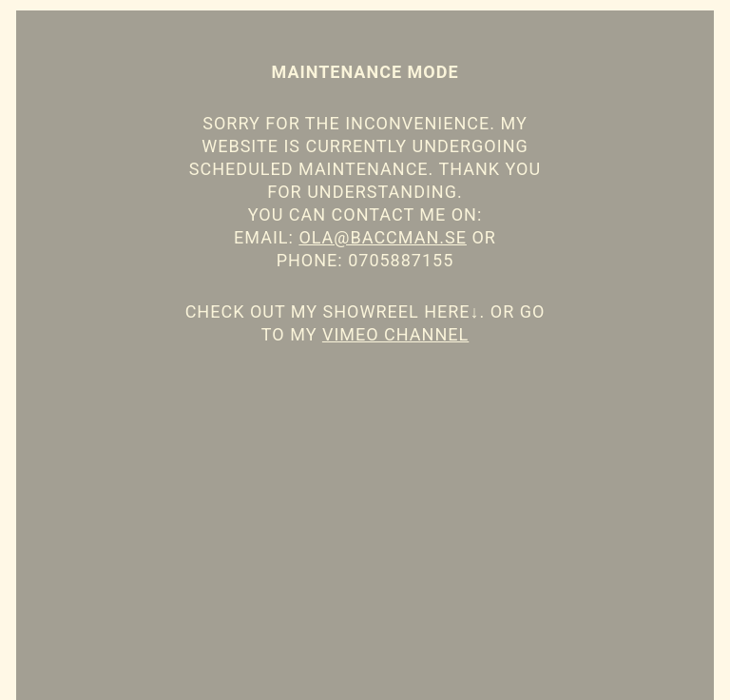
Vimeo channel (395, 334)
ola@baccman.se (383, 237)
